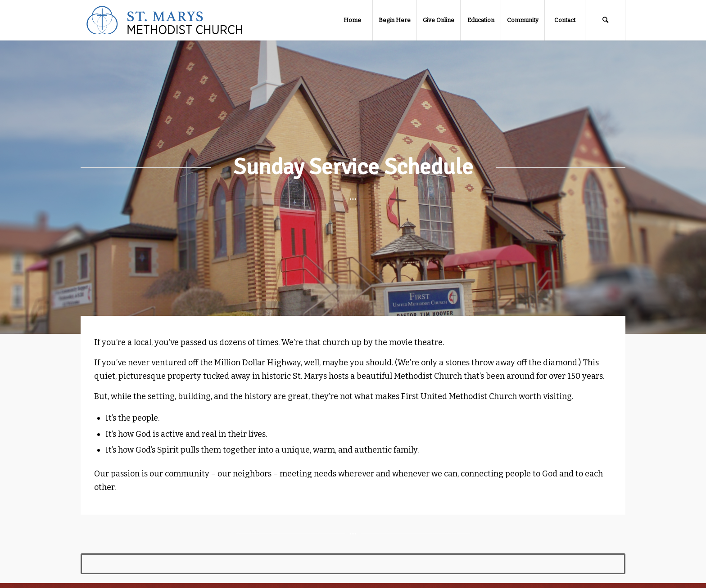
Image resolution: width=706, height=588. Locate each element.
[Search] (605, 20)
